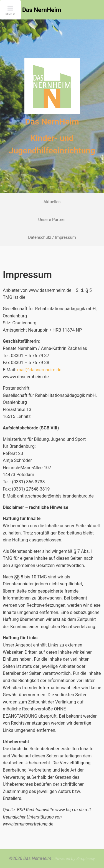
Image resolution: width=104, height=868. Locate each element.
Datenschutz (40, 237)
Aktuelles (52, 202)
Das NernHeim (52, 122)
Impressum (65, 237)
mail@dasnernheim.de (39, 370)
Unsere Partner (52, 220)
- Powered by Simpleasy (73, 859)
